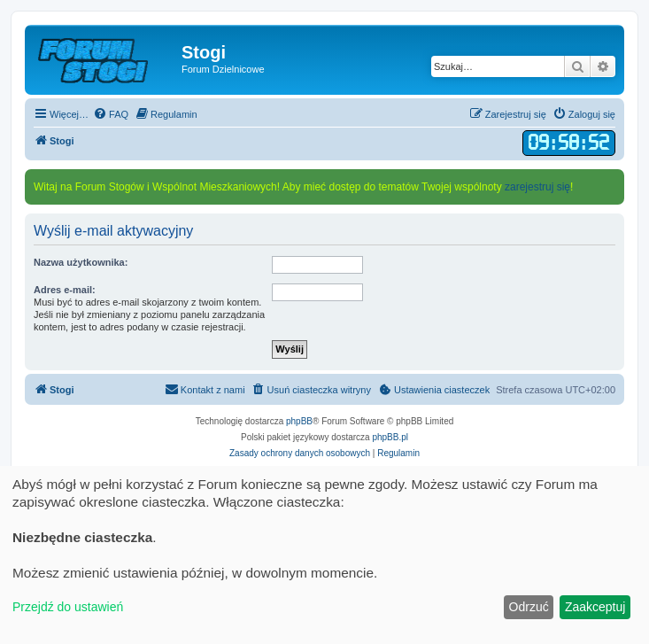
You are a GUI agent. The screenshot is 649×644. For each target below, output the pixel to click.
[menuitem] (111, 114)
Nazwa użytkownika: (81, 262)
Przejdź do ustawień (68, 607)
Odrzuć (529, 607)
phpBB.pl (390, 437)
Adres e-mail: (65, 290)
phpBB (299, 421)
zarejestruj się (537, 187)
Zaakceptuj (595, 607)
